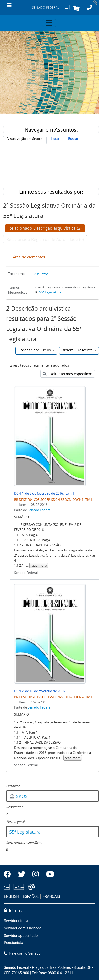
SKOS (18, 796)
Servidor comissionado (23, 928)
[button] (76, 8)
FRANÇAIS (51, 897)
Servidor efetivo (17, 921)
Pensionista (13, 943)
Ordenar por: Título (35, 350)
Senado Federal (39, 510)
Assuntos (41, 274)
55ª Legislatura (50, 292)
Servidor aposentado (21, 936)
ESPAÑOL (31, 897)
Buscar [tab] (73, 139)
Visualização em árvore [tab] (25, 139)
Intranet (13, 910)
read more (39, 565)
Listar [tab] (55, 139)
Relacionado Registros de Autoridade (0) (45, 239)
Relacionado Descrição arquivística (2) (45, 228)
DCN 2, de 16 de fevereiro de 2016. (40, 691)
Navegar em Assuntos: (51, 130)
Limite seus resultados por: (51, 192)
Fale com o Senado (22, 954)
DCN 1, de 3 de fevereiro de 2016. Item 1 (44, 493)
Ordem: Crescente (78, 350)
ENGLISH (11, 897)
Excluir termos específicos (68, 374)
